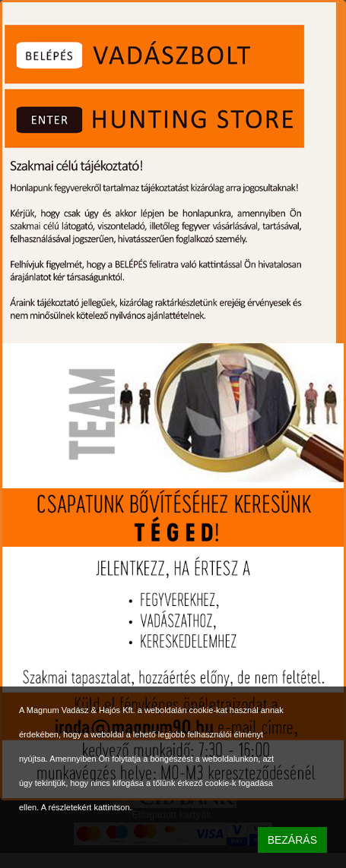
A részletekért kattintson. (87, 807)
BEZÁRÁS (292, 840)
